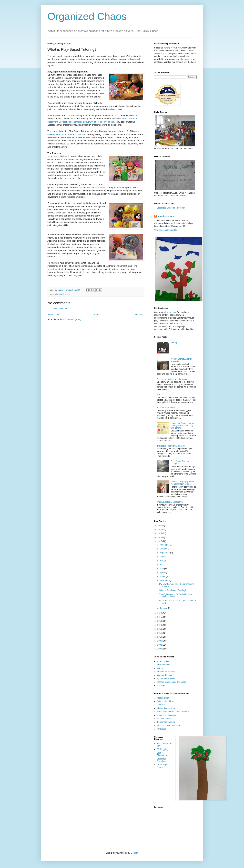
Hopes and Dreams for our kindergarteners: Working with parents (183, 426)
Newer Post (54, 315)
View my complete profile (165, 230)
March (163, 577)
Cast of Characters (162, 754)
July (162, 561)
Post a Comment (59, 309)
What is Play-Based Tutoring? (173, 590)
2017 (160, 541)
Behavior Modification (166, 701)
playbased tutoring (63, 294)
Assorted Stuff (163, 698)
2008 (160, 645)
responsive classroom (167, 715)
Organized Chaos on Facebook (171, 208)
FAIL (159, 395)
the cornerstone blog (166, 722)
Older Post (138, 315)
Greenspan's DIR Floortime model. (65, 134)
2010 (160, 637)
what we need (170, 312)
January (164, 608)
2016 (160, 613)
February (164, 580)
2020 (160, 529)
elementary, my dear (166, 672)
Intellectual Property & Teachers (171, 446)
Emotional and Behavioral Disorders (173, 712)
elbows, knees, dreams (167, 708)
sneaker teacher (164, 719)
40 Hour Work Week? (166, 408)
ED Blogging (162, 749)
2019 (160, 533)
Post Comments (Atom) (70, 319)
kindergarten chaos (165, 675)
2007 (160, 649)
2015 (160, 617)
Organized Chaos (87, 16)
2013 (160, 625)
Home (96, 315)
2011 (160, 633)
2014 (160, 621)
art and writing (163, 661)
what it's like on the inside (168, 726)
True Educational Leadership (170, 502)
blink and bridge (164, 665)
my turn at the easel (166, 678)
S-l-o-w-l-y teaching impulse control (173, 379)
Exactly (174, 342)
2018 (160, 537)
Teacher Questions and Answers (171, 682)
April (162, 573)
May (162, 569)
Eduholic (161, 705)
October (164, 549)
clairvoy (160, 668)
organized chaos (166, 216)
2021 (160, 526)
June (162, 565)
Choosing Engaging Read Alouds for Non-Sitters (182, 483)
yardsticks (161, 729)
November (165, 545)
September (165, 553)
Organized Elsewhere (161, 760)
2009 (160, 641)
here (166, 48)
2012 (160, 629)
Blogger (134, 853)
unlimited (161, 685)
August (163, 557)
